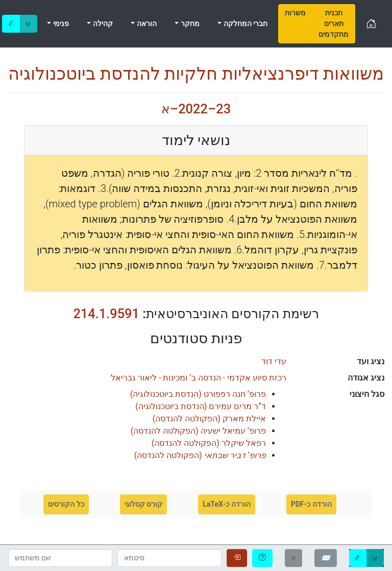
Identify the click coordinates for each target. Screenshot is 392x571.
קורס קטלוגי (143, 504)
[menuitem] (295, 24)
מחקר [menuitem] (189, 23)
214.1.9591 (106, 314)
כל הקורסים (66, 504)
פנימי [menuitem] (60, 23)
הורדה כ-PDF (311, 504)
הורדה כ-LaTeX (227, 504)
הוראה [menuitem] (145, 23)
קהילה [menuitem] (102, 23)
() (198, 394)
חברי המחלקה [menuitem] (244, 23)
